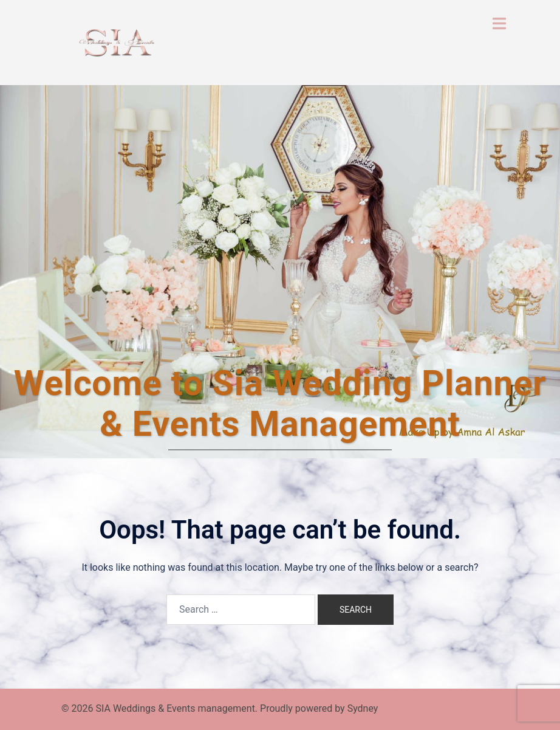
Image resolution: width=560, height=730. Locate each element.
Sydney (363, 708)
